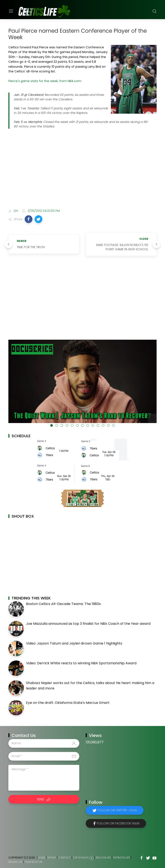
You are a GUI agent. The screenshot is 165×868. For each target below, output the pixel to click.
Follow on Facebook (118, 823)
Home (42, 858)
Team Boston (33, 862)
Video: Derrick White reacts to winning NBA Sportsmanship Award (81, 663)
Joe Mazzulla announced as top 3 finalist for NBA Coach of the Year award (88, 624)
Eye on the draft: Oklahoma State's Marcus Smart (68, 703)
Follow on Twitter (117, 810)
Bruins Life (15, 862)
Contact (65, 858)
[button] (29, 219)
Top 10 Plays (81, 858)
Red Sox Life (103, 858)
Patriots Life (121, 858)
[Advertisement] (82, 172)
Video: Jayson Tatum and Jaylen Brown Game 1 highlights (74, 643)
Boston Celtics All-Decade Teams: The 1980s (63, 604)
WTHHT (52, 858)
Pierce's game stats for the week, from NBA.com (45, 81)
